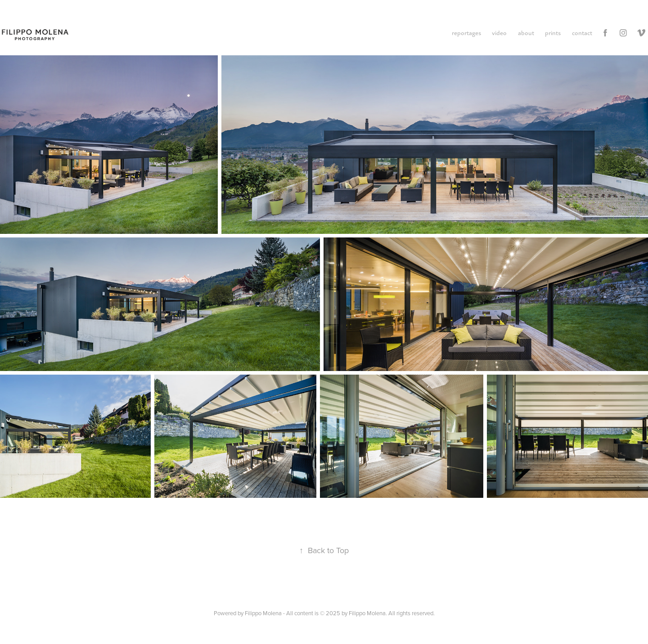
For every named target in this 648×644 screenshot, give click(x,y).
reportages (466, 33)
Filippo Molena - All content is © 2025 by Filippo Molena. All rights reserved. (340, 613)
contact (582, 33)
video (499, 33)
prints (553, 33)
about (526, 33)
